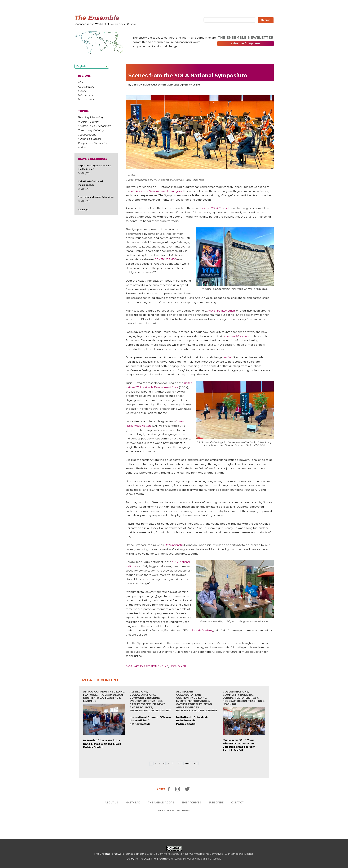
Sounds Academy (203, 630)
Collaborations (87, 135)
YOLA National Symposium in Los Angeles (158, 191)
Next (188, 763)
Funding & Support (89, 139)
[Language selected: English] (92, 66)
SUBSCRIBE (218, 802)
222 (180, 763)
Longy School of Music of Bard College (198, 859)
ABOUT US (109, 802)
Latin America (87, 95)
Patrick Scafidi (93, 747)
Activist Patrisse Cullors (222, 311)
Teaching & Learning (90, 118)
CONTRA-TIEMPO (166, 259)
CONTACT (240, 802)
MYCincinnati (174, 545)
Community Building (91, 130)
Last (196, 763)
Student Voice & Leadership (95, 126)
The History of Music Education (96, 197)
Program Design (88, 122)
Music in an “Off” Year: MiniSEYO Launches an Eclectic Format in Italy (239, 743)
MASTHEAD (132, 802)
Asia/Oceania (86, 87)
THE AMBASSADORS (161, 802)
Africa (82, 82)
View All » (83, 210)
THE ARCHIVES (192, 802)
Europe (82, 91)
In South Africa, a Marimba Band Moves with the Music (102, 742)
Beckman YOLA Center (214, 208)
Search (266, 20)
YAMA (228, 357)
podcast (239, 336)
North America (87, 100)
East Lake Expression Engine (148, 666)
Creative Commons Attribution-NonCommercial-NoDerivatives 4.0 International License (200, 854)
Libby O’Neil (180, 666)
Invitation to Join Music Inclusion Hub (192, 719)
